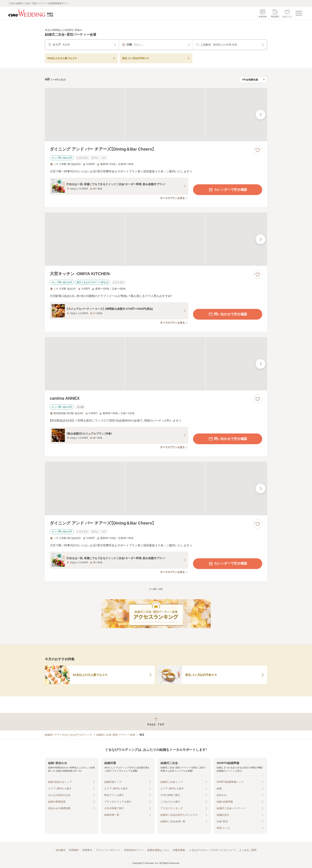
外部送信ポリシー (134, 850)
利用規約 (74, 850)
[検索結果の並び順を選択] (253, 80)
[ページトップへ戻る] (156, 722)
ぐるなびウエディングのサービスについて (212, 850)
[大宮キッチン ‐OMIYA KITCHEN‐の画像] (156, 239)
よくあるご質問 (248, 850)
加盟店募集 (179, 850)
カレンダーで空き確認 (228, 190)
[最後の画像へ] (261, 114)
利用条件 (87, 850)
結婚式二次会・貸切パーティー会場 (116, 735)
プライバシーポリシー (108, 850)
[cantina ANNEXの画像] (156, 364)
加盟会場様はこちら (158, 850)
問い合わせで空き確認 (228, 314)
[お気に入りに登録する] (258, 150)
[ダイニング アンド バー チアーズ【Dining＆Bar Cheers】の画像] (156, 115)
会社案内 (61, 850)
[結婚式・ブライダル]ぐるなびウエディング (68, 735)
